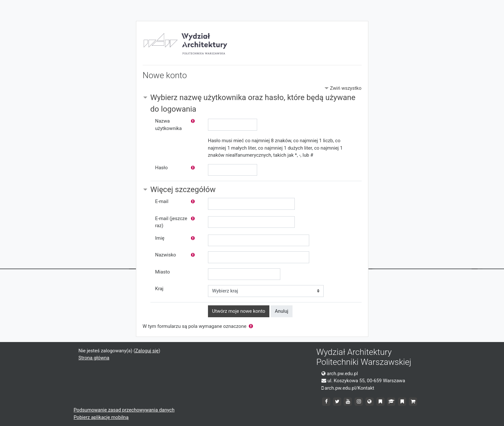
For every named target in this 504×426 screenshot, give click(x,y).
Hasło (162, 168)
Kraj (159, 289)
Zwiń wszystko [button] (346, 88)
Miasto (163, 272)
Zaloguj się (147, 351)
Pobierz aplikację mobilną (101, 417)
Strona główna (94, 358)
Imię (160, 238)
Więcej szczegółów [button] (183, 190)
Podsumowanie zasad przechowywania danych (124, 410)
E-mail (162, 201)
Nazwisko (166, 255)
